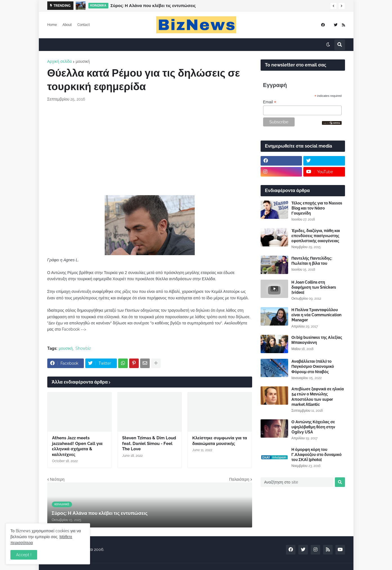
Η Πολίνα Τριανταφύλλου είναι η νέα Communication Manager (316, 315)
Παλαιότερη (239, 479)
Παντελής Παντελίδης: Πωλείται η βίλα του (312, 261)
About (67, 25)
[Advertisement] (150, 149)
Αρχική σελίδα (60, 61)
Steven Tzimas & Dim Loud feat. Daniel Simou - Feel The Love (149, 443)
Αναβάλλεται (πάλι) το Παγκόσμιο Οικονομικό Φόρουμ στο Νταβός (313, 366)
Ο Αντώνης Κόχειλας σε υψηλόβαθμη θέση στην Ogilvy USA (313, 427)
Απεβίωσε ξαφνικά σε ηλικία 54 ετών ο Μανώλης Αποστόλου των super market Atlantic (318, 397)
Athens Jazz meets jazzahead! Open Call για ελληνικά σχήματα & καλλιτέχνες (77, 446)
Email (270, 102)
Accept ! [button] (24, 555)
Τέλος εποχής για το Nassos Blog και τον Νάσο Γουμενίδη (317, 208)
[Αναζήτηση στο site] (297, 482)
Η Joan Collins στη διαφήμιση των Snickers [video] (314, 287)
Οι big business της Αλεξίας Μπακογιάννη (317, 340)
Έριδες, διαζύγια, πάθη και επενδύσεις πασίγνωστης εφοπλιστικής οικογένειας (316, 236)
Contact (84, 25)
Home (52, 25)
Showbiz (83, 348)
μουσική (83, 61)
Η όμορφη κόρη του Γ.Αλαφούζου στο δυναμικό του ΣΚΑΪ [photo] (317, 455)
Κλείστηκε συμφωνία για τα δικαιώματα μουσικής (220, 441)
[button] (333, 6)
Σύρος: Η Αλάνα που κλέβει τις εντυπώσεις (153, 6)
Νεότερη (57, 479)
